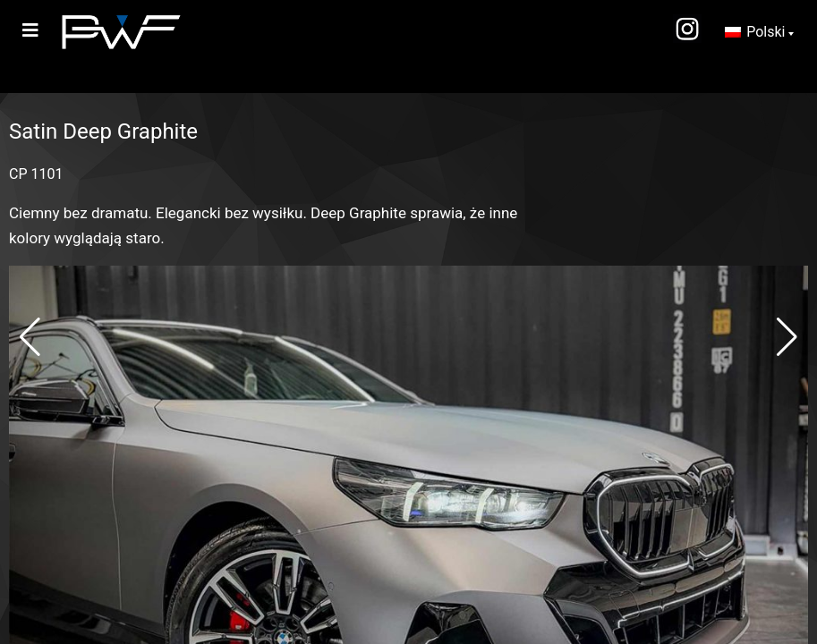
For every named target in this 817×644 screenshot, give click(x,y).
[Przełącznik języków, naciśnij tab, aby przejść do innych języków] (759, 32)
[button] (30, 337)
